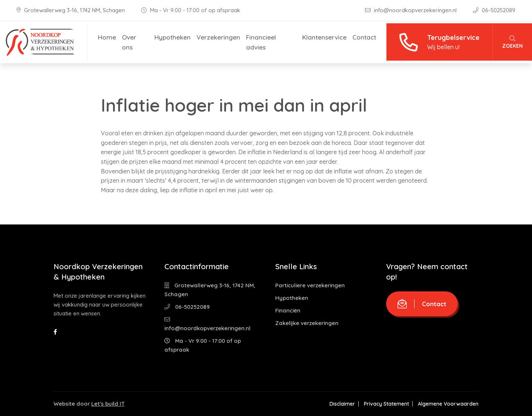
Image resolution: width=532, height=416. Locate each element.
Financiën (288, 310)
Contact (364, 37)
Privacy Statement (386, 404)
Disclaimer (342, 404)
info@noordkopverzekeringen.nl (412, 10)
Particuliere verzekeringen (310, 285)
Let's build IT (108, 404)
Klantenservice (324, 37)
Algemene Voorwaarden (448, 404)
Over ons (129, 42)
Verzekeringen (218, 37)
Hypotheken (173, 37)
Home (107, 37)
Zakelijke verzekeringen (307, 323)
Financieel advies (261, 42)
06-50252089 (494, 10)
